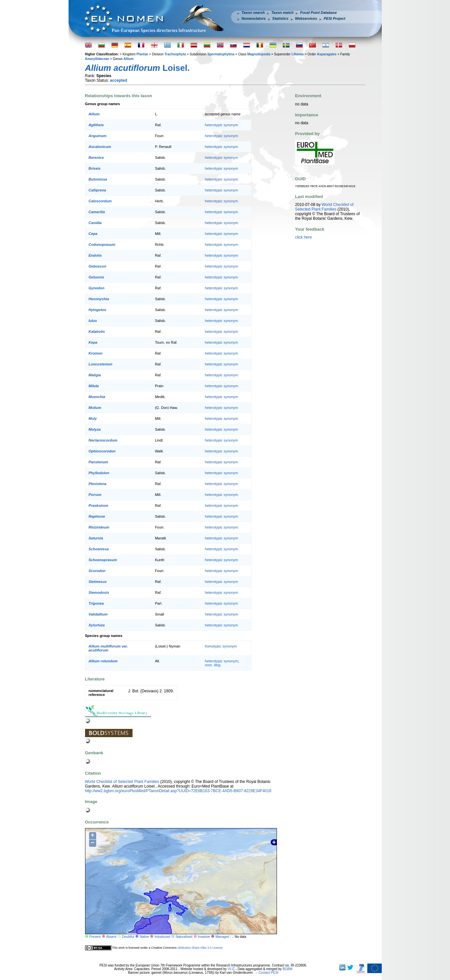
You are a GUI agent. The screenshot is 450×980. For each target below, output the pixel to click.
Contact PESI (268, 973)
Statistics (280, 18)
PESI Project (334, 18)
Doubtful (128, 937)
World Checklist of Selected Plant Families (122, 782)
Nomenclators (254, 18)
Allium (129, 59)
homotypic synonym (221, 646)
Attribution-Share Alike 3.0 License (200, 948)
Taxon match (282, 13)
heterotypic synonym (221, 125)
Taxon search (253, 13)
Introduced (162, 937)
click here (303, 237)
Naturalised (184, 937)
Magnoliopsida (259, 54)
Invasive (204, 937)
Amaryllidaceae (97, 59)
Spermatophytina (221, 54)
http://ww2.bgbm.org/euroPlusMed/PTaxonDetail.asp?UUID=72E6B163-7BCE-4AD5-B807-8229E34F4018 (178, 791)
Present (95, 937)
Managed (222, 937)
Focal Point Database (318, 13)
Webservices (306, 18)
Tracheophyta (175, 54)
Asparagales (327, 54)
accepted (119, 80)
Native (144, 937)
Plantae (142, 54)
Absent (111, 937)
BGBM (287, 969)
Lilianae (298, 54)
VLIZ (231, 969)
